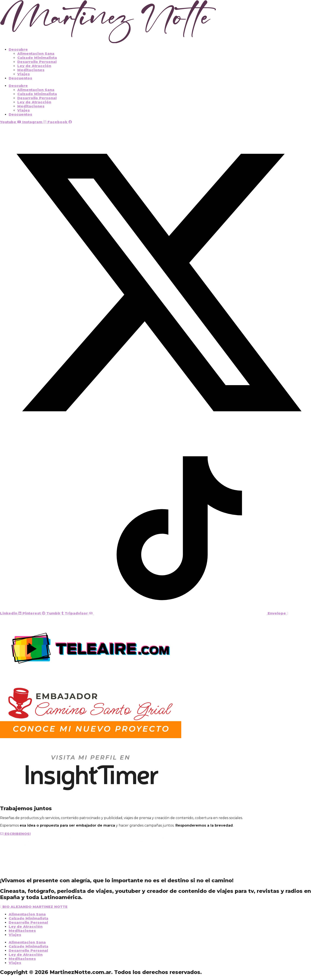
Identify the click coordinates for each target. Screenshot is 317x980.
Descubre (18, 50)
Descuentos (20, 78)
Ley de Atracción (34, 66)
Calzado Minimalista (37, 58)
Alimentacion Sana (36, 54)
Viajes (24, 74)
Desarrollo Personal (37, 62)
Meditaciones (31, 70)
